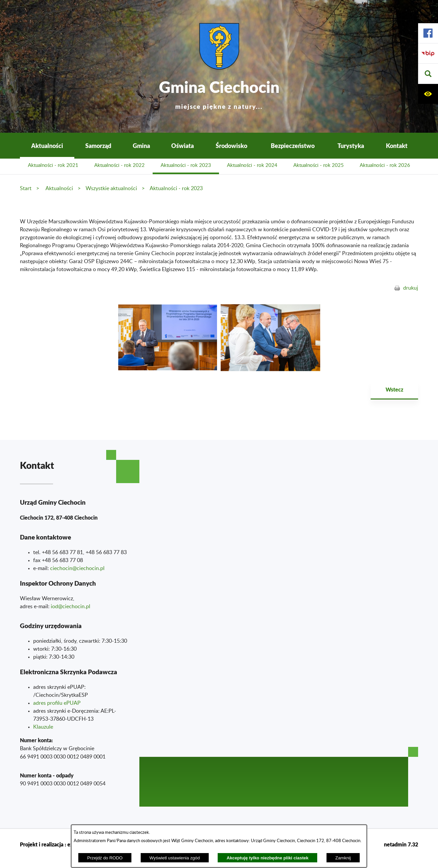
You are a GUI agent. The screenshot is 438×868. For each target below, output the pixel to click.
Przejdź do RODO (105, 858)
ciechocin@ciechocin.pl (77, 568)
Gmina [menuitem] (141, 145)
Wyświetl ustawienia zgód (175, 858)
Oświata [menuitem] (183, 145)
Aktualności (59, 188)
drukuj (411, 288)
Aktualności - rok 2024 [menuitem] (252, 165)
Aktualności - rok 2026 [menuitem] (385, 165)
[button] (428, 74)
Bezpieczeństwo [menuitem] (293, 145)
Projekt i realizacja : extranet (54, 844)
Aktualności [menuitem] (47, 145)
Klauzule (43, 727)
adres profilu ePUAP (57, 703)
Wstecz (394, 389)
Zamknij (343, 858)
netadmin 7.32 (401, 844)
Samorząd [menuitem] (98, 145)
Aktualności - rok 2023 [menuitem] (186, 165)
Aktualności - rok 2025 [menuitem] (319, 165)
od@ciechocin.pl (71, 607)
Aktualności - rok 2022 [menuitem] (119, 165)
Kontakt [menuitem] (397, 145)
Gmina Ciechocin (219, 93)
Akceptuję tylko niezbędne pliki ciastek (268, 858)
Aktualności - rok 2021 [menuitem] (53, 165)
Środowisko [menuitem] (231, 145)
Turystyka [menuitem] (351, 145)
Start (26, 188)
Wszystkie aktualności (111, 188)
